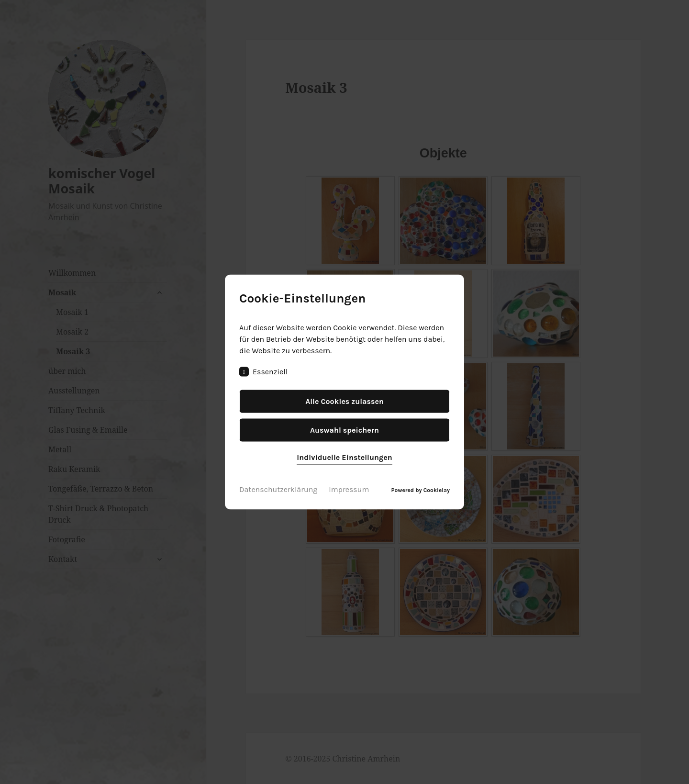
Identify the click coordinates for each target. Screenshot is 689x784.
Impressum (349, 489)
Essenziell (263, 372)
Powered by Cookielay (421, 490)
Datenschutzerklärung (278, 489)
